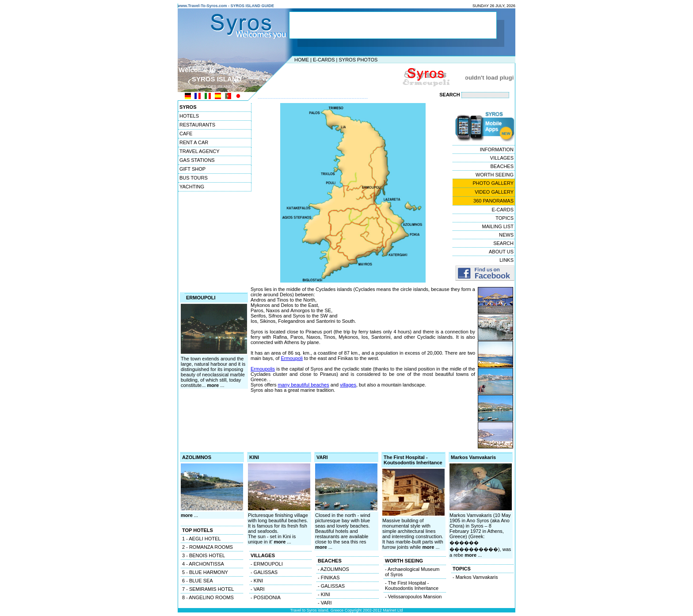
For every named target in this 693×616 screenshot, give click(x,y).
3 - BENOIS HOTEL (204, 555)
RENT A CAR (194, 142)
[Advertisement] (344, 77)
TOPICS (505, 218)
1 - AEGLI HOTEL (201, 539)
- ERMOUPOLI (267, 564)
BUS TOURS (194, 178)
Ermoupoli (292, 358)
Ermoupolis (263, 369)
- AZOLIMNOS (333, 569)
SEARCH (503, 243)
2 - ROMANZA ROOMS (208, 547)
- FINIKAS (329, 578)
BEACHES (502, 166)
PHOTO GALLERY (493, 183)
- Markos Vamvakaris (475, 577)
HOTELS (189, 116)
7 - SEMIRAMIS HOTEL (208, 589)
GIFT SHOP (192, 169)
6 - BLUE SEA (198, 581)
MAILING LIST (498, 226)
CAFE (186, 134)
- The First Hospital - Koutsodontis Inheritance (412, 585)
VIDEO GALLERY (494, 192)
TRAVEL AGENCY (199, 151)
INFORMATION (497, 149)
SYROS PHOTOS (358, 60)
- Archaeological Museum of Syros (412, 572)
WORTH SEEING (495, 175)
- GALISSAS (264, 572)
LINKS (506, 260)
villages (348, 385)
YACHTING (192, 187)
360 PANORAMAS (493, 201)
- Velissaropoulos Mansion (413, 597)
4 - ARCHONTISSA (203, 564)
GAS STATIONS (197, 160)
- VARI (258, 589)
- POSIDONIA (266, 597)
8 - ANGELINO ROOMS (208, 597)
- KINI (257, 581)
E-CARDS (324, 60)
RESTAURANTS (197, 125)
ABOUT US (501, 252)
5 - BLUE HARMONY (205, 572)
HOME (302, 60)
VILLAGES (502, 158)
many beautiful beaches (304, 385)
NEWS (506, 235)
